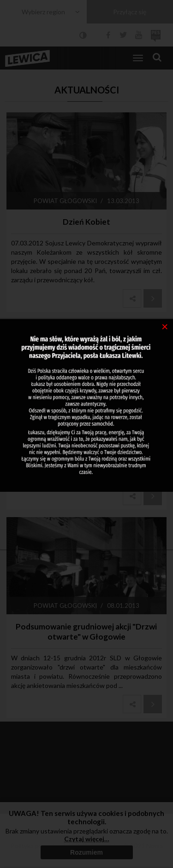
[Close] (165, 326)
